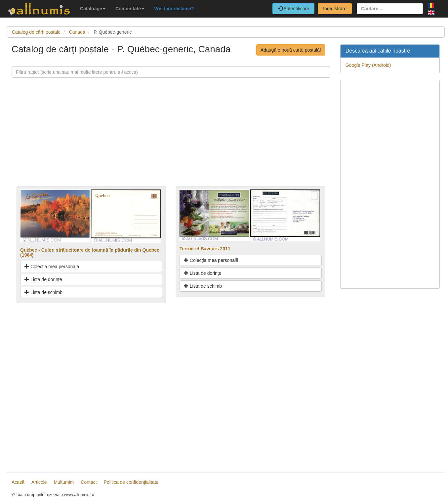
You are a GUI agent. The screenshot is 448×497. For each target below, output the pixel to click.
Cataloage (93, 9)
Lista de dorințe (43, 279)
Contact (89, 482)
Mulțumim (64, 482)
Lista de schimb (43, 292)
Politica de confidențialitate (131, 482)
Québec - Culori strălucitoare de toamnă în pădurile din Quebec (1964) (90, 252)
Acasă (18, 482)
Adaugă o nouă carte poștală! (291, 50)
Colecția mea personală (52, 267)
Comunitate (130, 9)
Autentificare (293, 9)
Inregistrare (335, 9)
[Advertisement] (171, 140)
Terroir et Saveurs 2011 (205, 249)
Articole (39, 482)
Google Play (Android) (368, 65)
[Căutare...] (390, 9)
